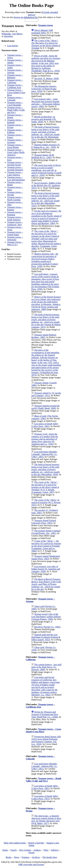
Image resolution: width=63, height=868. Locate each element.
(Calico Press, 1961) (45, 425)
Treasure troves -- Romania (15, 213)
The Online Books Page (31, 5)
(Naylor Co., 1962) (47, 627)
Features (26, 857)
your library (17, 34)
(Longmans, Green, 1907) (45, 487)
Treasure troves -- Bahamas (15, 76)
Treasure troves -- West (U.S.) (15, 243)
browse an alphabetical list (26, 17)
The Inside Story (50, 857)
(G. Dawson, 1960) (46, 667)
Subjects (55, 850)
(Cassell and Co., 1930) (46, 170)
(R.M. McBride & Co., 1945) (43, 156)
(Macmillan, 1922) (46, 199)
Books (9, 857)
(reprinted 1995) (42, 32)
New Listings (25, 850)
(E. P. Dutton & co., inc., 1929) (46, 146)
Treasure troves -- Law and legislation (16, 179)
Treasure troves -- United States (15, 233)
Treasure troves (46, 25)
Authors (37, 850)
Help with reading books (15, 843)
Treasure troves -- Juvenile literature (15, 169)
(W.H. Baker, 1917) (46, 820)
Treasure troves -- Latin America (15, 174)
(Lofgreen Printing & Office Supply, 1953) (46, 637)
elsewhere (8, 36)
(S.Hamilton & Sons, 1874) (46, 363)
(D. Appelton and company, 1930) (46, 569)
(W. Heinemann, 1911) (46, 133)
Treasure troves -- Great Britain (15, 146)
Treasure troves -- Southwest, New (15, 223)
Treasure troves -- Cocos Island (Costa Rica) (16, 92)
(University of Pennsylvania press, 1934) (44, 89)
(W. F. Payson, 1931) (46, 502)
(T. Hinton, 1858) (46, 78)
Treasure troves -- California (15, 81)
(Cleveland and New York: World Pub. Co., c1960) (45, 714)
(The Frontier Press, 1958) (45, 282)
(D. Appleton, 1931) (46, 185)
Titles (46, 850)
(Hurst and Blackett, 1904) (46, 217)
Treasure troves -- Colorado (15, 99)
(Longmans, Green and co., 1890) (46, 546)
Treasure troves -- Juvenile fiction (15, 164)
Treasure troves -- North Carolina (15, 198)
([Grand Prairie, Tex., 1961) (46, 532)
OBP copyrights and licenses (31, 864)
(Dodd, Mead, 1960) (46, 407)
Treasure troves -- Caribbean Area (15, 86)
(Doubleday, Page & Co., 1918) (46, 63)
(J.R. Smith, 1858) (44, 119)
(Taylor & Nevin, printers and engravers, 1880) (46, 303)
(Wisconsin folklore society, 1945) (46, 103)
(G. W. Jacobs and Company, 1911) (46, 394)
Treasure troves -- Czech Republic (15, 104)
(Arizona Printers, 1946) (46, 617)
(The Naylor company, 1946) (45, 417)
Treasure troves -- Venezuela (15, 238)
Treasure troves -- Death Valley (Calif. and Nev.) (16, 110)
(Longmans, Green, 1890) (46, 240)
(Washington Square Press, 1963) (46, 557)
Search (14, 850)
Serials (31, 853)
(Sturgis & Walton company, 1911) (46, 321)
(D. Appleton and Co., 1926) (45, 439)
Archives (36, 857)
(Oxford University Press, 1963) (44, 522)
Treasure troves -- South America (15, 218)
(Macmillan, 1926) (46, 469)
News (17, 857)
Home (5, 850)
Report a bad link (36, 843)
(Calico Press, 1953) (45, 797)
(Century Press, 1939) (45, 260)
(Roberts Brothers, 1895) (44, 336)
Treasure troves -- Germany (15, 141)
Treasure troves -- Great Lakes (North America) (16, 152)
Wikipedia (6, 34)
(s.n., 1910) (46, 740)
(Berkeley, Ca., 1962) (46, 686)
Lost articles (13, 46)
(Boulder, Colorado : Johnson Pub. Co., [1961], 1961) (44, 454)
